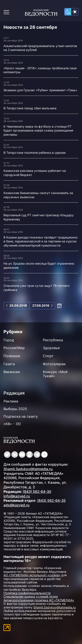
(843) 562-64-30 (37, 492)
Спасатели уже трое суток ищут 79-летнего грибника (37, 288)
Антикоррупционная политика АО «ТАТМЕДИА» (39, 600)
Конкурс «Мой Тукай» (55, 374)
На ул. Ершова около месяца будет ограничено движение (39, 265)
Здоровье (51, 348)
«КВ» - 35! (12, 424)
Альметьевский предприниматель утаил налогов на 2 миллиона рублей (40, 48)
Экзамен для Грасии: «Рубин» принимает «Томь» (40, 90)
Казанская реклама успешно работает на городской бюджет (35, 173)
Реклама (11, 401)
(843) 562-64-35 (51, 500)
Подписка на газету (21, 416)
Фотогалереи (54, 364)
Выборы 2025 (15, 409)
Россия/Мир (14, 348)
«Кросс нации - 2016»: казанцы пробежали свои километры (40, 70)
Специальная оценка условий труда (31, 596)
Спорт (48, 356)
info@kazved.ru (17, 496)
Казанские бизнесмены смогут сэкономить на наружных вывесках (38, 195)
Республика (53, 340)
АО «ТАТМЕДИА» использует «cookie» (32, 575)
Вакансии (12, 372)
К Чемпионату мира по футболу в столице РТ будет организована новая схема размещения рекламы (38, 130)
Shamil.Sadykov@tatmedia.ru (28, 469)
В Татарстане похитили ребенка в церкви (35, 153)
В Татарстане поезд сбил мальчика (30, 108)
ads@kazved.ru (17, 505)
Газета (9, 364)
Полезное (12, 356)
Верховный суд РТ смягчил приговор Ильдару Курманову (39, 217)
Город (9, 340)
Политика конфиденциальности (27, 593)
